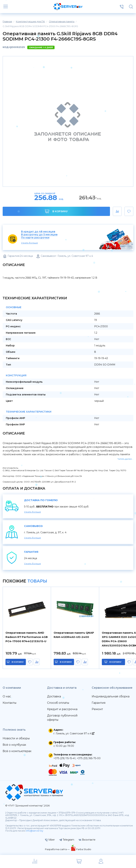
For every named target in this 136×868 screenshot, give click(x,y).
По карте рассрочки (35, 238)
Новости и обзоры (16, 738)
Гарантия (99, 703)
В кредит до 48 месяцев (38, 232)
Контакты (10, 703)
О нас (7, 696)
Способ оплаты (58, 703)
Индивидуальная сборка (111, 696)
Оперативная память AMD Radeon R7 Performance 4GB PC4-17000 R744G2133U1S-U (27, 637)
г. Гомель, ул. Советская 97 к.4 (74, 733)
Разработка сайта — (58, 849)
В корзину (56, 211)
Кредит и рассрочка (62, 709)
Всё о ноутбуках (14, 745)
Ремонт (97, 709)
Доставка (54, 696)
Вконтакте (87, 840)
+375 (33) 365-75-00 (89, 758)
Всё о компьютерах (17, 751)
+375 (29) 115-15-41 (64, 758)
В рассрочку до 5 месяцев (39, 235)
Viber (50, 840)
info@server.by (35, 831)
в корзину (18, 662)
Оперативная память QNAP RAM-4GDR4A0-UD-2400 (74, 635)
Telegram (67, 840)
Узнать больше (29, 243)
